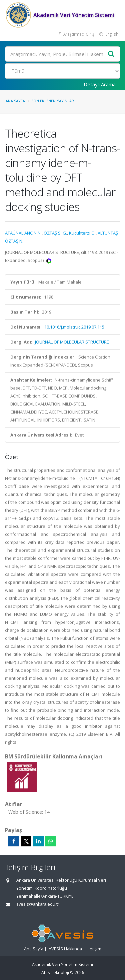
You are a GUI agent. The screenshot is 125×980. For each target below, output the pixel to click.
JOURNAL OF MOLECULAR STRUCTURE (72, 342)
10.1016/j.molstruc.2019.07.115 (74, 327)
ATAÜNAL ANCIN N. (23, 233)
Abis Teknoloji (55, 973)
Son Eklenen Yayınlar (53, 101)
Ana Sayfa (15, 101)
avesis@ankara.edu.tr (38, 904)
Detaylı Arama (100, 84)
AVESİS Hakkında (65, 949)
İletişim (94, 949)
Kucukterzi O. (82, 233)
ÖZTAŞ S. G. (55, 233)
